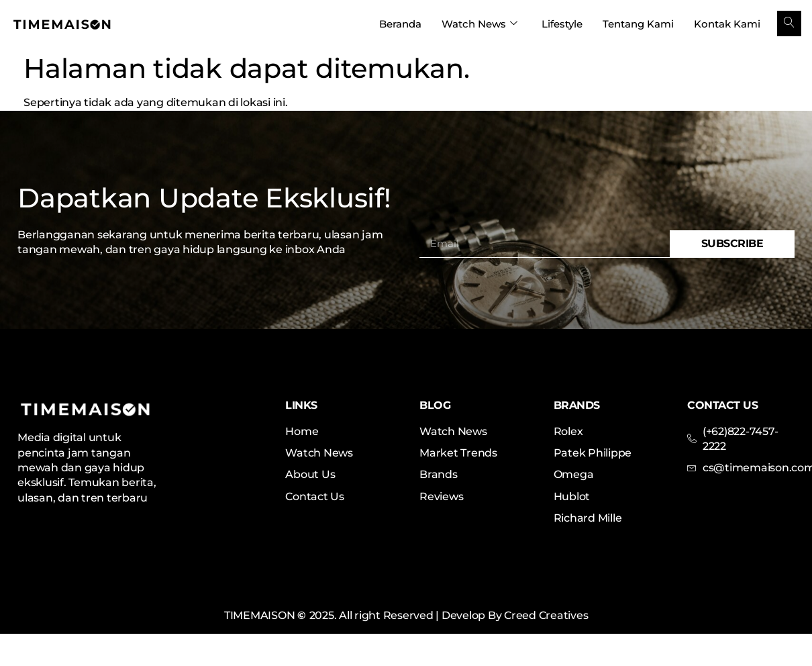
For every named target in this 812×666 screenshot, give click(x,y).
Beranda (400, 24)
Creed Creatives (546, 615)
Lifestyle (562, 24)
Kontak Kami (727, 24)
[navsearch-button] (789, 23)
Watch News (479, 24)
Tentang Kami (638, 24)
